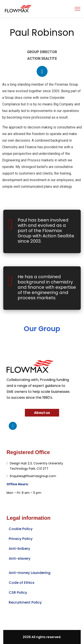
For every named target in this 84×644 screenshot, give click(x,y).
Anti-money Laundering (30, 573)
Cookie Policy (21, 529)
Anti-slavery (20, 558)
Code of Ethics (22, 583)
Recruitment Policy (25, 602)
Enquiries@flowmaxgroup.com (33, 476)
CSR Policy (18, 593)
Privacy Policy (21, 539)
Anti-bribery (19, 549)
